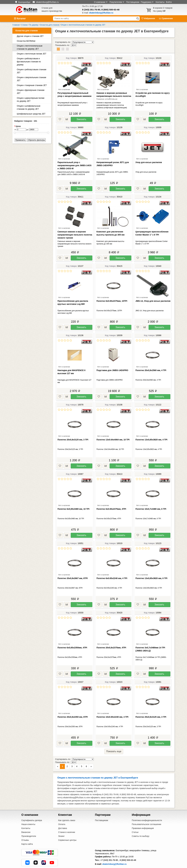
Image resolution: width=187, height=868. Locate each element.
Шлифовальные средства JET (31, 114)
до (27, 130)
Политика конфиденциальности (147, 808)
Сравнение (166, 18)
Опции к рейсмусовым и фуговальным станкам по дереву (29, 62)
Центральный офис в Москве (109, 859)
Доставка (63, 816)
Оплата (62, 812)
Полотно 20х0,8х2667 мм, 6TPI (73, 572)
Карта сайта (27, 832)
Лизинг (61, 824)
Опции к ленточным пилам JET (32, 54)
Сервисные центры (67, 828)
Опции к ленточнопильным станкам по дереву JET (30, 47)
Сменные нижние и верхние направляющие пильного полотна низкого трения (75, 229)
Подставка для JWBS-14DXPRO (112, 364)
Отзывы (25, 828)
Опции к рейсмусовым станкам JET (32, 71)
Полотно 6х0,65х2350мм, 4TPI (72, 641)
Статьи (135, 820)
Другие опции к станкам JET (30, 36)
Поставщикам (133, 2)
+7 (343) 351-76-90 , (110, 848)
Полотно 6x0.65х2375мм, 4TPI (111, 503)
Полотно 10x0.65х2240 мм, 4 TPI (112, 711)
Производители (29, 824)
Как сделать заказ (67, 808)
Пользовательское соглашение (147, 812)
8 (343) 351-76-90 (91, 10)
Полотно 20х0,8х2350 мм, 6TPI (73, 711)
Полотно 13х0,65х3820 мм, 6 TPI (151, 572)
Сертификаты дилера (32, 808)
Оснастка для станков (27, 31)
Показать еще (114, 745)
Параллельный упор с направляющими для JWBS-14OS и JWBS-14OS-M (75, 159)
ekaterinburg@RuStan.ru (114, 852)
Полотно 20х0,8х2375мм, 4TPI (111, 641)
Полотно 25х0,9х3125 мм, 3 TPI (151, 711)
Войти (169, 2)
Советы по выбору (141, 824)
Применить (20, 140)
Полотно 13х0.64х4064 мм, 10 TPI (113, 433)
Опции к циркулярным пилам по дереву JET (31, 100)
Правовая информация (143, 816)
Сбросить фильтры (36, 140)
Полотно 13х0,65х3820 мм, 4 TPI (151, 433)
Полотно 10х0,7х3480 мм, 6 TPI (151, 503)
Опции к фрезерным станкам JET (31, 92)
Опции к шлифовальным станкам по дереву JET (29, 107)
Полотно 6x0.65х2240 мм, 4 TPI (112, 572)
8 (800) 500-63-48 (110, 10)
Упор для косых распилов (149, 156)
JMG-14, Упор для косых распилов (153, 295)
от (15, 130)
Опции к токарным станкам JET (32, 85)
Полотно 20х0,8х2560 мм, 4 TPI (151, 364)
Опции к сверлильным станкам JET (31, 79)
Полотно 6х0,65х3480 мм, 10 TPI (73, 503)
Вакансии (26, 820)
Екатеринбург (24, 2)
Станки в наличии (67, 820)
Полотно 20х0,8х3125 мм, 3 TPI (73, 433)
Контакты (160, 2)
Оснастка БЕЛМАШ (26, 41)
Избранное (149, 18)
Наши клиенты (28, 812)
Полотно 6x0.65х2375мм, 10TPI (112, 295)
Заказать (81, 113)
